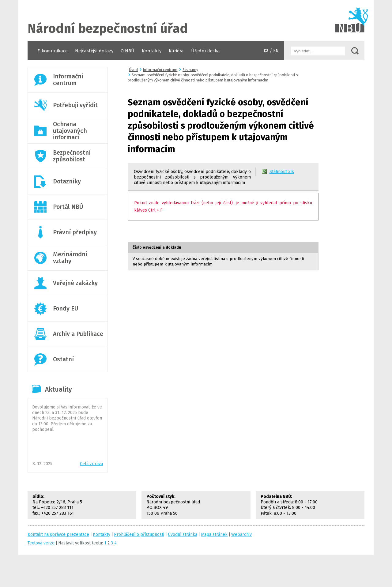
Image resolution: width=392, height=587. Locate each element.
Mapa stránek (214, 534)
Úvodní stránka (196, 21)
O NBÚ (128, 51)
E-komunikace (53, 51)
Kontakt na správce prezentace (58, 534)
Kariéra (176, 51)
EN (276, 51)
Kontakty (152, 51)
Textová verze (41, 543)
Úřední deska (205, 51)
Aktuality (58, 389)
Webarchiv (241, 534)
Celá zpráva (91, 464)
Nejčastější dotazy (94, 51)
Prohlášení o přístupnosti (139, 534)
